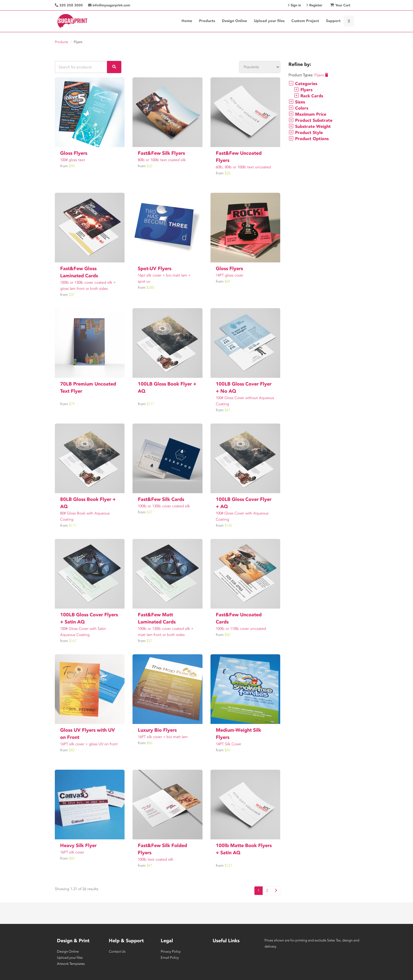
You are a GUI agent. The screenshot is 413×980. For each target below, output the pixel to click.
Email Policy (170, 958)
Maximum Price (307, 114)
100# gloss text (73, 160)
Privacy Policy (171, 951)
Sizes (297, 102)
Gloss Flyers (74, 153)
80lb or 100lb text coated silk (162, 160)
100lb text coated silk (156, 859)
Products (207, 21)
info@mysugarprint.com (109, 5)
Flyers (321, 75)
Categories (303, 84)
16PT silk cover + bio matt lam (163, 737)
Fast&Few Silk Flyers (161, 153)
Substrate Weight (310, 126)
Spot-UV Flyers (155, 269)
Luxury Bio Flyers (157, 730)
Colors (298, 108)
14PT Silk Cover (229, 744)
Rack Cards (308, 96)
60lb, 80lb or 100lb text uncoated (243, 167)
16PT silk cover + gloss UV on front (89, 744)
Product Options (309, 139)
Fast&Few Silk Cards (161, 499)
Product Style (306, 133)
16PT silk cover (72, 852)
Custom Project (305, 21)
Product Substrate (310, 120)
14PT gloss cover (230, 275)
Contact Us (117, 951)
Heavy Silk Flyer (78, 845)
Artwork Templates (71, 964)
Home (187, 21)
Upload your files (269, 21)
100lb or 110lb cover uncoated (241, 629)
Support (333, 21)
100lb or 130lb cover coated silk (164, 506)
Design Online (234, 21)
